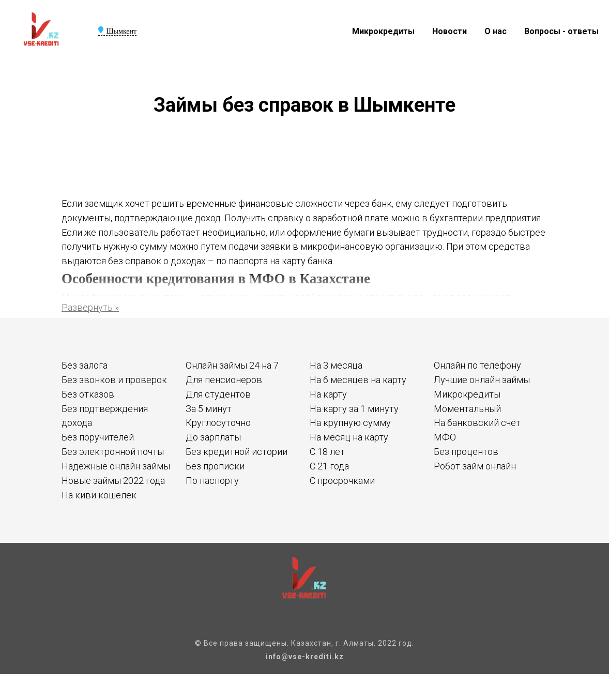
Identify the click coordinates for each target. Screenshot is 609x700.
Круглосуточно (218, 423)
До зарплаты (213, 437)
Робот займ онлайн (475, 466)
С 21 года (329, 466)
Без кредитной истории (237, 452)
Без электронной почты (113, 452)
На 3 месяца (336, 365)
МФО (445, 437)
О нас (496, 31)
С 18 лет (327, 452)
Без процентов (466, 452)
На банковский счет (477, 423)
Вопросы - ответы (561, 31)
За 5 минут (209, 409)
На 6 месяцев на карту (358, 380)
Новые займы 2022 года (113, 481)
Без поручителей (98, 437)
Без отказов (88, 394)
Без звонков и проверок (114, 380)
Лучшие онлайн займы (482, 380)
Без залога (85, 365)
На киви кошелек (99, 495)
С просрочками (342, 481)
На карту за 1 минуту (354, 409)
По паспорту (212, 481)
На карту (328, 394)
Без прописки (215, 466)
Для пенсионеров (224, 380)
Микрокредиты (383, 31)
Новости (450, 31)
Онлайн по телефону (477, 365)
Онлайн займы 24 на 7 (232, 365)
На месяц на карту (349, 437)
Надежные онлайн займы (116, 466)
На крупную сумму (350, 423)
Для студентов (218, 394)
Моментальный (467, 409)
